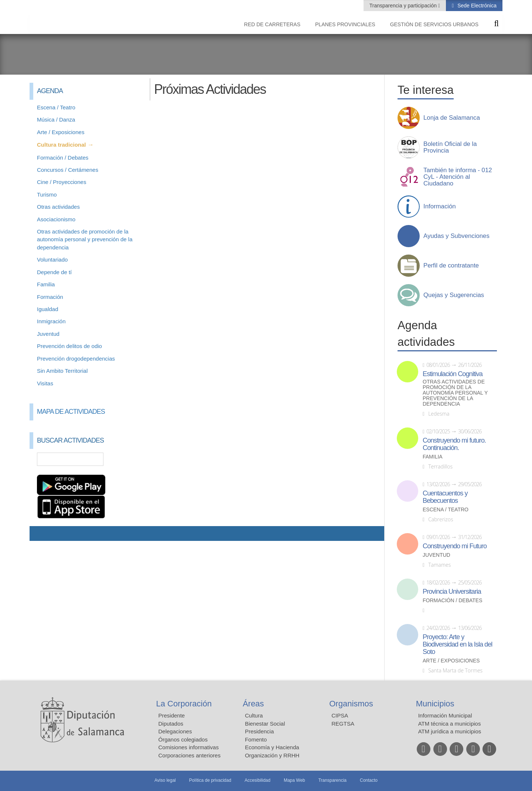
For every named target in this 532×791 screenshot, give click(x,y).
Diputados (171, 724)
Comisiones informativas (189, 747)
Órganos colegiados (183, 739)
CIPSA (340, 715)
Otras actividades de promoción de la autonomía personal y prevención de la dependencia (85, 239)
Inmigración (51, 321)
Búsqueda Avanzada (132, 459)
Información (440, 207)
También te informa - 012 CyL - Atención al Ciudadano (458, 177)
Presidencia (259, 731)
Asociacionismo (56, 219)
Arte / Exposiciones (61, 132)
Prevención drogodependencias (76, 359)
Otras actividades (58, 207)
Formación (50, 297)
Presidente (172, 715)
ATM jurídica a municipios (450, 731)
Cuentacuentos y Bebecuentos (445, 497)
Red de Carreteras (272, 24)
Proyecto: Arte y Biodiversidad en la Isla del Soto (457, 644)
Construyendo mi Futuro (455, 546)
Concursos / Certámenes (68, 170)
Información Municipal (445, 715)
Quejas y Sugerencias (454, 295)
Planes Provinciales (345, 24)
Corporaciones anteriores (190, 755)
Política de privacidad (210, 780)
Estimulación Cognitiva (453, 374)
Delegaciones (175, 731)
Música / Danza (56, 120)
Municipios (435, 704)
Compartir (39, 533)
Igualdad (48, 309)
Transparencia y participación (404, 6)
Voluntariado (52, 260)
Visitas (45, 383)
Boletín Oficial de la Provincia (450, 147)
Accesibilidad (258, 780)
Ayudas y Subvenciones (456, 236)
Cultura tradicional (62, 145)
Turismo (47, 195)
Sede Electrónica (476, 6)
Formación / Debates (63, 158)
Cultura (254, 715)
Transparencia (332, 780)
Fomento (256, 739)
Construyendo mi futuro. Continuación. (454, 444)
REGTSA (343, 724)
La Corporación (184, 704)
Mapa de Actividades (71, 412)
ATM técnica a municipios (450, 724)
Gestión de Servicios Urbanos (434, 24)
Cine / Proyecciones (62, 182)
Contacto (369, 780)
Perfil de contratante (451, 266)
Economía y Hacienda (272, 747)
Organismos (351, 704)
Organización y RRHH (272, 755)
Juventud (48, 334)
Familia (46, 284)
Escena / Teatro (56, 107)
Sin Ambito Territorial (62, 371)
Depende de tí (54, 272)
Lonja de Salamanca (452, 118)
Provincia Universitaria (452, 591)
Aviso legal (165, 780)
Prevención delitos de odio (69, 346)
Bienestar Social (265, 724)
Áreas (253, 704)
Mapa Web (294, 780)
